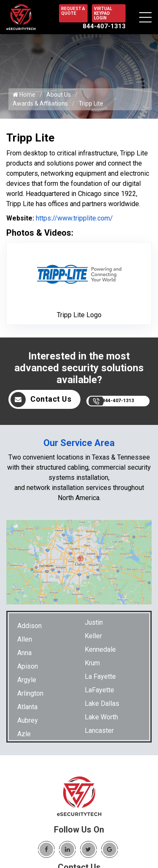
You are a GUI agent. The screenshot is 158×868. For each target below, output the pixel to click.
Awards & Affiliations (40, 103)
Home (24, 95)
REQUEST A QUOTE (73, 11)
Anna (24, 653)
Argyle (27, 680)
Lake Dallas (102, 703)
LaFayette (99, 690)
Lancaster (99, 731)
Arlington (30, 693)
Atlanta (27, 707)
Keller (93, 636)
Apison (28, 666)
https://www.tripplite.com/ (74, 218)
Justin (94, 622)
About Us (59, 95)
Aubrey (28, 720)
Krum (92, 663)
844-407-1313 (104, 26)
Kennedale (100, 649)
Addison (29, 626)
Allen (25, 639)
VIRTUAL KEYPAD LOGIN (103, 13)
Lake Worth (101, 717)
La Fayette (100, 676)
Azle (24, 734)
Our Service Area (79, 443)
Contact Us (41, 400)
